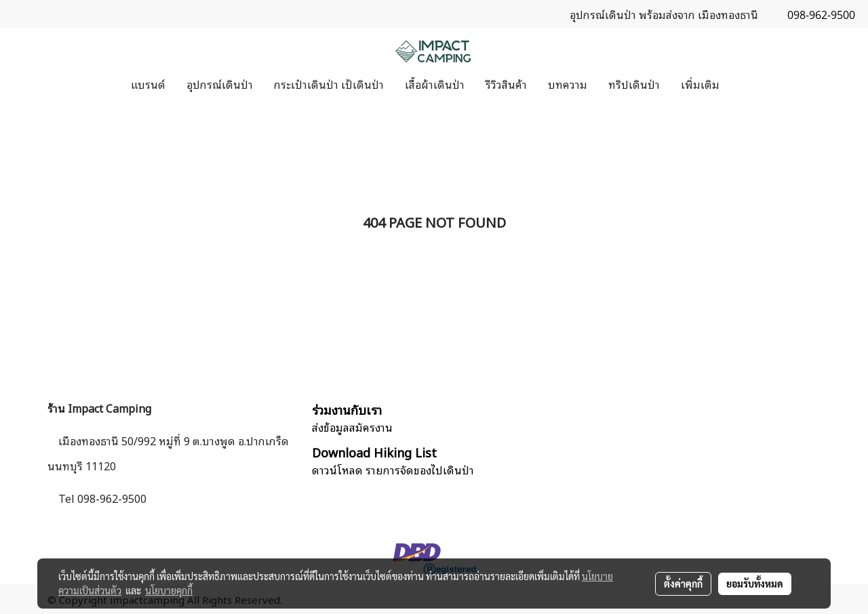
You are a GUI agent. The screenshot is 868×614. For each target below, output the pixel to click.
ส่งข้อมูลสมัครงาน (352, 427)
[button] (742, 84)
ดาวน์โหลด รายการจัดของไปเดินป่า (393, 470)
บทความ (568, 84)
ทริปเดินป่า (634, 84)
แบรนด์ (148, 84)
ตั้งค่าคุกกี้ (683, 584)
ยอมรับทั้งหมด (755, 584)
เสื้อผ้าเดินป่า (435, 84)
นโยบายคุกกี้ (169, 590)
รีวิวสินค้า (506, 84)
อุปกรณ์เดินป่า (220, 84)
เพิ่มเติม (700, 84)
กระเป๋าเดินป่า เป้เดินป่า (329, 84)
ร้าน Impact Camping (99, 408)
